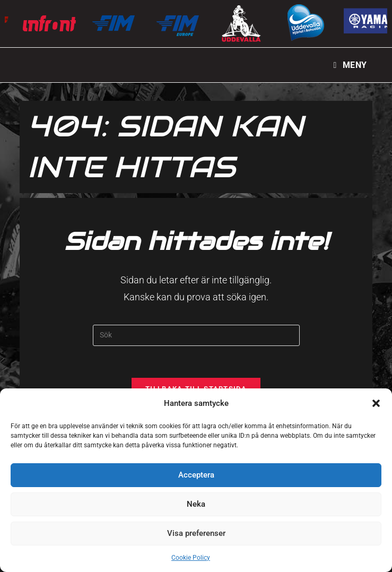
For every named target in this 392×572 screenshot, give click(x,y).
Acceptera (196, 475)
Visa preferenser (196, 533)
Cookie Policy (191, 558)
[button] (376, 403)
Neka (196, 504)
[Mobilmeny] (350, 65)
